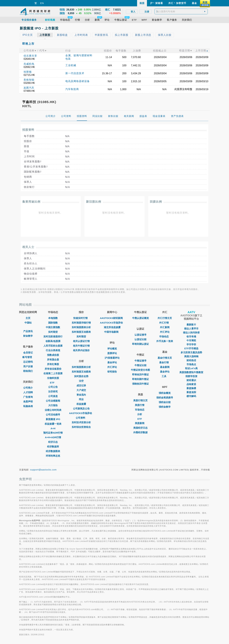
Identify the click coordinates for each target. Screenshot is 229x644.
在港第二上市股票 (53, 373)
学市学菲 (191, 344)
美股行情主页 (140, 400)
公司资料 (81, 418)
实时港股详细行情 (81, 323)
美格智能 (29, 80)
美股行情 (140, 405)
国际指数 (53, 323)
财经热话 (191, 360)
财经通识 (191, 380)
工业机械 (71, 65)
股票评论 (112, 353)
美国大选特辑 (191, 356)
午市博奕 (191, 340)
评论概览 (112, 349)
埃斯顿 (28, 72)
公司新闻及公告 (81, 409)
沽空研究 (53, 392)
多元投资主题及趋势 (191, 352)
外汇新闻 (165, 327)
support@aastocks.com (43, 470)
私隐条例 (28, 406)
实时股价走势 (81, 376)
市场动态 (140, 410)
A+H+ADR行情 (53, 437)
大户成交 (81, 390)
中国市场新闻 (112, 332)
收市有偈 (191, 336)
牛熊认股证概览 (141, 318)
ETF (53, 383)
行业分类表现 (53, 350)
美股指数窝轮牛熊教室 (191, 372)
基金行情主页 (165, 358)
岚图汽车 (29, 88)
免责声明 (28, 402)
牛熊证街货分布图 (140, 370)
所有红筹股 (53, 364)
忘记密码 (28, 362)
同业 (81, 399)
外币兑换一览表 (165, 341)
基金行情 (165, 362)
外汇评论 (112, 367)
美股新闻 (140, 423)
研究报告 (112, 372)
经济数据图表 (53, 451)
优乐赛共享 (30, 56)
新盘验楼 (191, 388)
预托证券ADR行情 (53, 433)
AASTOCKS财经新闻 (112, 318)
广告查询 (28, 397)
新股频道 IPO (53, 419)
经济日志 (53, 442)
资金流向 (81, 395)
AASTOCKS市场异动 (81, 413)
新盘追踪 (191, 392)
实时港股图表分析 (81, 327)
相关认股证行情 (81, 341)
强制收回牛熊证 (141, 384)
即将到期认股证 (141, 344)
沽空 (81, 381)
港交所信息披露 (112, 327)
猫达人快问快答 (191, 332)
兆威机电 (29, 64)
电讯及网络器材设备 (78, 81)
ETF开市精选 (191, 348)
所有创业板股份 (53, 369)
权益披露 (81, 404)
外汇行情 (165, 323)
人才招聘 (28, 392)
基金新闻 (165, 367)
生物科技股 (53, 378)
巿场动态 (165, 336)
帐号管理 (28, 357)
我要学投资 (191, 376)
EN (42, 3)
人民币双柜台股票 (53, 346)
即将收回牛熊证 (141, 374)
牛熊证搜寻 (141, 361)
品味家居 (191, 384)
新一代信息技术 (75, 73)
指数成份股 (53, 355)
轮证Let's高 (191, 368)
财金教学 (28, 336)
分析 (140, 414)
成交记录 (81, 385)
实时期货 (53, 332)
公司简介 (28, 388)
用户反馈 (28, 366)
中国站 (28, 323)
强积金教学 (165, 407)
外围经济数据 (140, 432)
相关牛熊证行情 (81, 346)
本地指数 (53, 318)
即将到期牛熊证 (141, 379)
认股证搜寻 (141, 335)
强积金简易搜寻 (165, 398)
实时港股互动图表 (81, 332)
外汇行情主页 (165, 318)
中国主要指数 (53, 327)
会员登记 (28, 353)
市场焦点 (191, 364)
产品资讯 (28, 331)
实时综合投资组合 (81, 427)
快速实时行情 (81, 318)
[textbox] (181, 11)
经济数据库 (53, 447)
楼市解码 (191, 396)
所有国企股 (53, 360)
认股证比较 (141, 339)
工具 (165, 376)
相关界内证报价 (81, 350)
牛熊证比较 (141, 365)
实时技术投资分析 (81, 422)
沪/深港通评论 (112, 358)
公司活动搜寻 (53, 415)
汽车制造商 (72, 89)
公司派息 (53, 396)
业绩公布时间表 (53, 410)
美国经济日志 (140, 428)
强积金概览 (165, 393)
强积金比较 (165, 402)
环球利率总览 (53, 456)
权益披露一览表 (53, 424)
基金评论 (112, 362)
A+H (53, 428)
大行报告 (53, 405)
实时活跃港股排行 (53, 336)
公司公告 (53, 387)
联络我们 (28, 371)
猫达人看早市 (191, 329)
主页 (28, 318)
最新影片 (191, 325)
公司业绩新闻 (53, 401)
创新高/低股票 (53, 341)
